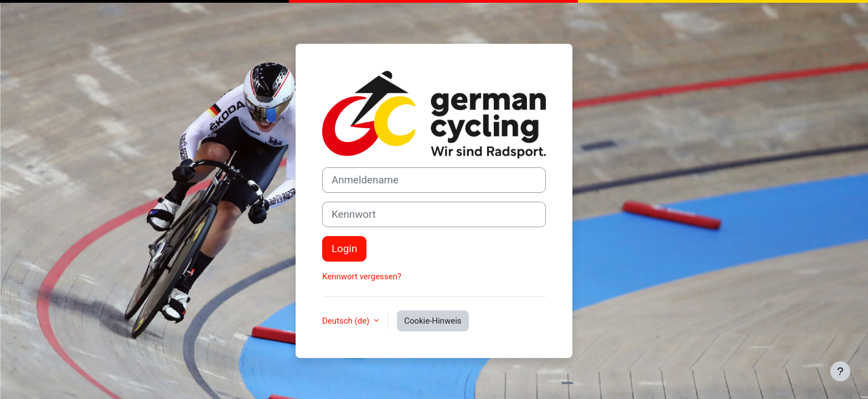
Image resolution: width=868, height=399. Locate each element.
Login (344, 249)
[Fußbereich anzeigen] (840, 371)
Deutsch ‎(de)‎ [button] (347, 321)
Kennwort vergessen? (362, 277)
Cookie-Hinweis (433, 321)
